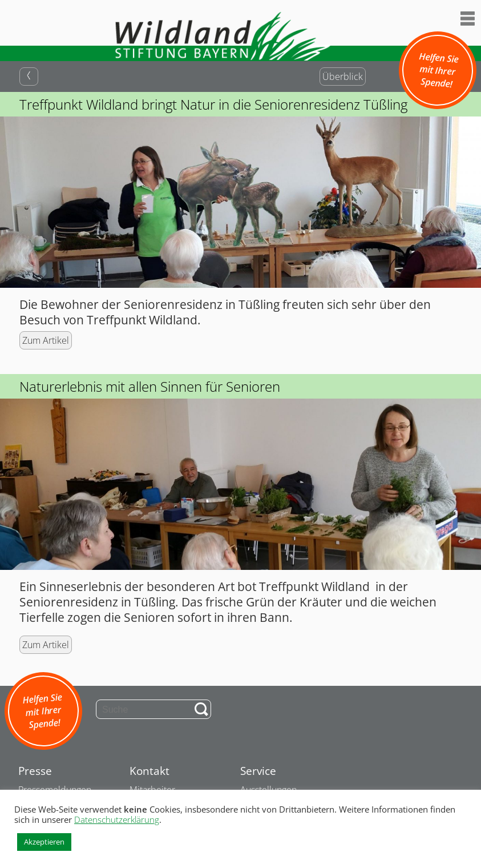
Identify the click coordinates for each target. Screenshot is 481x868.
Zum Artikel (46, 340)
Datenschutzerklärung (117, 819)
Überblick (343, 77)
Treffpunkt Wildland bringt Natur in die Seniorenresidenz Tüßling (213, 104)
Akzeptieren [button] (44, 842)
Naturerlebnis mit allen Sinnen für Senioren (150, 386)
